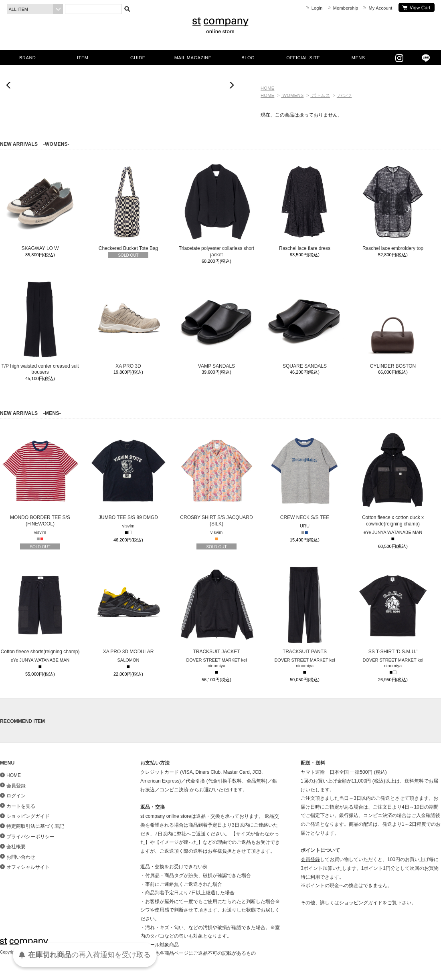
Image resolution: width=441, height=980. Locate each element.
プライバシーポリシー (30, 837)
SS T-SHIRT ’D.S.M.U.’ (393, 610)
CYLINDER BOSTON (393, 324)
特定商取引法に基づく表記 (35, 826)
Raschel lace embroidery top (393, 206)
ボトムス (320, 95)
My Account (380, 8)
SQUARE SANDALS (305, 324)
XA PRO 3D (128, 324)
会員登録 (16, 786)
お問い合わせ (21, 857)
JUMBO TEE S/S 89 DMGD (128, 475)
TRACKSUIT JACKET (216, 610)
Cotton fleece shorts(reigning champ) (40, 610)
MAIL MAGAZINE (193, 58)
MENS (358, 58)
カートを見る (417, 7)
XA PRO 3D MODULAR (128, 610)
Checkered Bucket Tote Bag (128, 206)
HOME (267, 88)
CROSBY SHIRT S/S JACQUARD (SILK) (216, 479)
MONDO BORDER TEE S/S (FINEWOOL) (40, 479)
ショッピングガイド (28, 816)
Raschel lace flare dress (305, 206)
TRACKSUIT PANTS (305, 610)
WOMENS (292, 95)
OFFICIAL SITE (303, 58)
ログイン (16, 796)
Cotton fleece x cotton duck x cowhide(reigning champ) (393, 479)
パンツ (344, 95)
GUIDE (138, 58)
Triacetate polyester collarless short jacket (216, 209)
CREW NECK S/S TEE (305, 475)
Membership (346, 8)
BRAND (27, 58)
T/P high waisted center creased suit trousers (40, 327)
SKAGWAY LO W (40, 206)
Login (317, 8)
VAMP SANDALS (216, 324)
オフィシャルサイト (28, 867)
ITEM (83, 58)
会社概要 (16, 847)
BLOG (248, 58)
